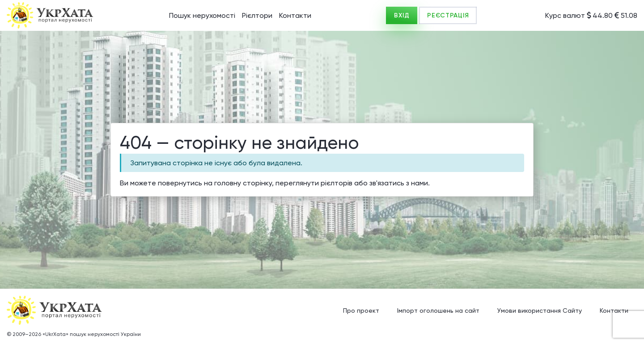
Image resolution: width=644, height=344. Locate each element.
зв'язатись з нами (399, 183)
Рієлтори (257, 15)
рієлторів (337, 183)
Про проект (361, 310)
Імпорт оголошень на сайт (438, 310)
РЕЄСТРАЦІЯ (448, 15)
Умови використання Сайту (540, 310)
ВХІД (402, 15)
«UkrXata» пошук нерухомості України (92, 334)
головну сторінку (243, 183)
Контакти (295, 15)
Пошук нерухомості (202, 15)
